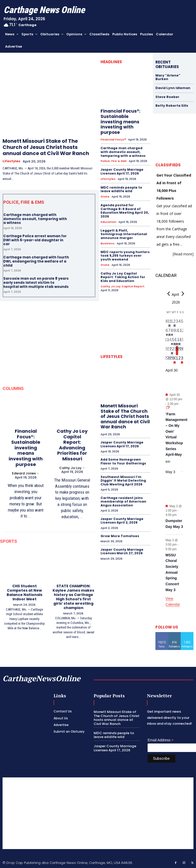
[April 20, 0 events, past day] (167, 350)
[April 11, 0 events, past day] (179, 332)
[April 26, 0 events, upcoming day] (182, 350)
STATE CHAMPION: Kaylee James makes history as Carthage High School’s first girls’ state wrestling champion (73, 596)
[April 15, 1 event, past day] (172, 341)
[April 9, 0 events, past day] (175, 332)
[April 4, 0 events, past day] (179, 323)
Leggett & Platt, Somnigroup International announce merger (125, 228)
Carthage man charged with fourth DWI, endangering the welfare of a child (36, 261)
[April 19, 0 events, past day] (182, 341)
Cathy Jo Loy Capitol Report (122, 280)
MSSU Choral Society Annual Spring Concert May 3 (172, 572)
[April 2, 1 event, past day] (175, 323)
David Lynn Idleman (173, 88)
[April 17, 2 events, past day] (177, 341)
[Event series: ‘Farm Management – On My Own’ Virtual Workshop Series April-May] (168, 408)
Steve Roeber (167, 97)
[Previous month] (169, 294)
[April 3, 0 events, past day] (177, 323)
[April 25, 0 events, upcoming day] (179, 350)
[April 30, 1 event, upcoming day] (175, 360)
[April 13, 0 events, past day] (167, 341)
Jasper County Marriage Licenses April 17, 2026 (122, 166)
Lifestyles (11, 161)
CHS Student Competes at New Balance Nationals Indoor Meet (24, 592)
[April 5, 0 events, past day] (182, 323)
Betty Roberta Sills (171, 105)
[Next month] (183, 294)
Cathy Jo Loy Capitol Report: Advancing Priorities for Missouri (72, 445)
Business (108, 237)
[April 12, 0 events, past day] (182, 332)
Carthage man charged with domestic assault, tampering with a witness (35, 219)
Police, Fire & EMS (114, 155)
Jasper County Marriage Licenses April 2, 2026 (122, 513)
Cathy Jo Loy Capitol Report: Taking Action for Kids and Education (125, 271)
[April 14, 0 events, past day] (169, 341)
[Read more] (183, 254)
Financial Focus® (113, 134)
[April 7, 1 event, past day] (169, 332)
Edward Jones (24, 473)
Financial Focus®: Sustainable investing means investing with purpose (26, 447)
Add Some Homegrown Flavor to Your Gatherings (123, 455)
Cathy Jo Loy (70, 467)
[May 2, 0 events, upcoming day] (179, 360)
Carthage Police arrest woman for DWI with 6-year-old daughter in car (35, 240)
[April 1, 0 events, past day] (172, 323)
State (105, 191)
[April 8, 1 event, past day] (172, 332)
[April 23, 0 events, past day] (175, 350)
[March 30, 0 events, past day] (167, 323)
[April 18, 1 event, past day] (179, 341)
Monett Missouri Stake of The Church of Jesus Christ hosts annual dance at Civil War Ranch (46, 147)
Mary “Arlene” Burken (167, 77)
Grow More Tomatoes (119, 529)
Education (108, 216)
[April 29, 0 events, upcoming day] (172, 360)
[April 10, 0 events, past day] (177, 332)
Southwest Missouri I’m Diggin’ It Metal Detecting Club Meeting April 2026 (123, 474)
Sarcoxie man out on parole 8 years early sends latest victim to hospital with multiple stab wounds (36, 282)
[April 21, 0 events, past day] (169, 350)
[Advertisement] (98, 813)
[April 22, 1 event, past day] (172, 350)
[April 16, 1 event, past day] (175, 341)
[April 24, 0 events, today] (177, 350)
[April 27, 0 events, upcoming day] (167, 360)
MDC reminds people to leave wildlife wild (121, 183)
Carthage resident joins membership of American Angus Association (123, 494)
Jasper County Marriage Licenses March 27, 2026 (122, 544)
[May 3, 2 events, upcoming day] (182, 360)
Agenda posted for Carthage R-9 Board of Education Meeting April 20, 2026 (124, 205)
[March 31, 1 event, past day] (169, 323)
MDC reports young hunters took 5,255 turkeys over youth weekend (125, 249)
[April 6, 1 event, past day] (167, 332)
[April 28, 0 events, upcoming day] (169, 360)
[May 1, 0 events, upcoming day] (177, 360)
